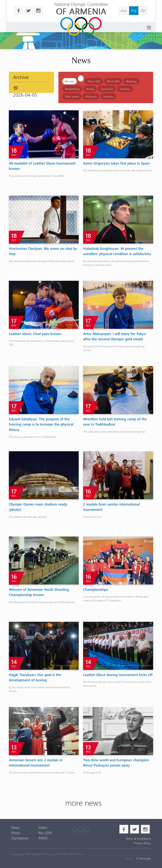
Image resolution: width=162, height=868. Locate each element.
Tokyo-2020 (94, 81)
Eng (134, 10)
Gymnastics (107, 89)
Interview (108, 96)
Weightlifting (72, 89)
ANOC (43, 838)
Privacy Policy (142, 843)
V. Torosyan (144, 858)
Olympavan (20, 838)
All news (70, 81)
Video (43, 827)
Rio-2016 (45, 833)
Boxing (90, 89)
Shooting (125, 89)
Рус (144, 10)
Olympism (91, 96)
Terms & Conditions (138, 839)
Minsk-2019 (113, 81)
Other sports (72, 96)
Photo (16, 833)
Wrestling (131, 81)
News (15, 827)
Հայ (124, 10)
